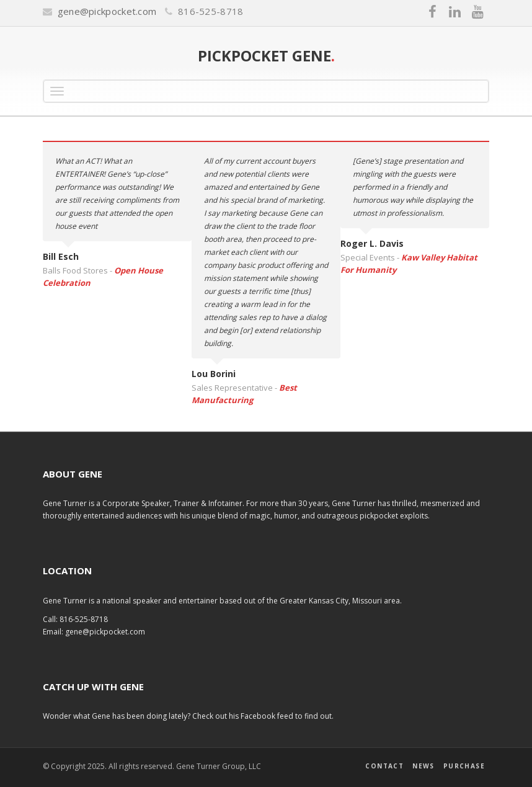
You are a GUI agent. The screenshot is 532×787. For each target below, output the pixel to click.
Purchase (464, 766)
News (423, 766)
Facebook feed (268, 716)
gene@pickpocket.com (107, 11)
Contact (384, 766)
